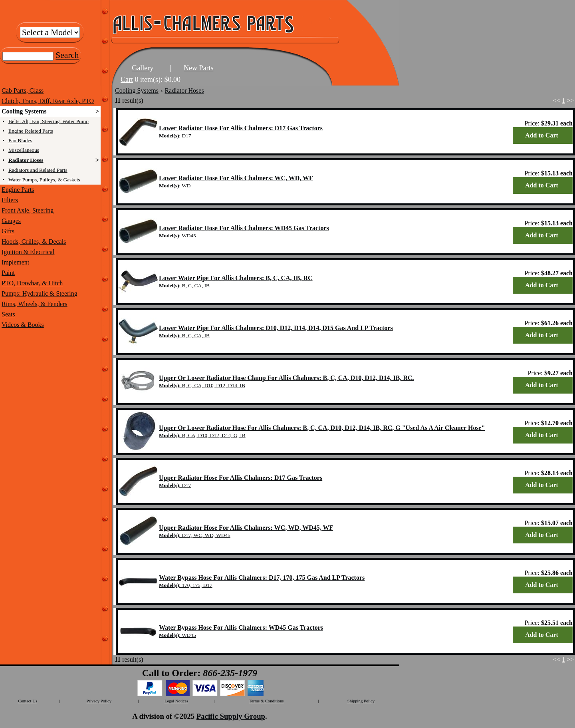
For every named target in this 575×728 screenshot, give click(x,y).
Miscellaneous (24, 150)
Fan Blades (20, 140)
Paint (8, 273)
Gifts (8, 231)
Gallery (143, 68)
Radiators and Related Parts (38, 170)
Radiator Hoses (26, 160)
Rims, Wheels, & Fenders (35, 304)
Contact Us (28, 701)
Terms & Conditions (267, 701)
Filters (10, 200)
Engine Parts (18, 190)
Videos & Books (23, 325)
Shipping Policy (361, 701)
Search (67, 55)
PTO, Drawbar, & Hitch (32, 283)
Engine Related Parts (31, 131)
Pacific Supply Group (231, 716)
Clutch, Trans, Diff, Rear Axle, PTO (48, 101)
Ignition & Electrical (28, 252)
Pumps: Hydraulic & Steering (40, 293)
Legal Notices (176, 701)
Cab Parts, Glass (23, 91)
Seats (8, 314)
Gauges (11, 221)
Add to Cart (542, 135)
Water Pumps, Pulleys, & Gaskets (44, 180)
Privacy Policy (99, 701)
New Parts (199, 68)
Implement (15, 262)
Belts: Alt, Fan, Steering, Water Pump (49, 121)
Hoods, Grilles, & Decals (34, 242)
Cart (127, 80)
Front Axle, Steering (28, 210)
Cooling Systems (24, 111)
